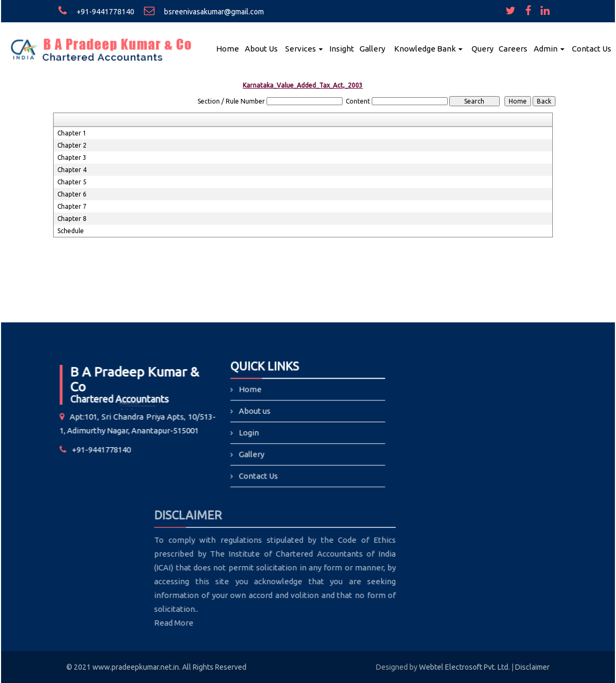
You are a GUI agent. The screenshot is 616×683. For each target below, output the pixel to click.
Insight (342, 49)
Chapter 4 (72, 170)
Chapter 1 (72, 133)
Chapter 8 (72, 219)
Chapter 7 (72, 206)
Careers (513, 49)
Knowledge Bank (428, 49)
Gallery (372, 49)
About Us (261, 49)
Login (250, 433)
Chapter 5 (72, 182)
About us (256, 411)
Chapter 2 (72, 145)
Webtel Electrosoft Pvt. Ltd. (464, 667)
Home (228, 49)
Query (482, 49)
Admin (549, 49)
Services (304, 49)
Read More (133, 623)
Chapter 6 (72, 194)
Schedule (71, 231)
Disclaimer (532, 667)
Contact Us (592, 49)
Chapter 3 (72, 157)
